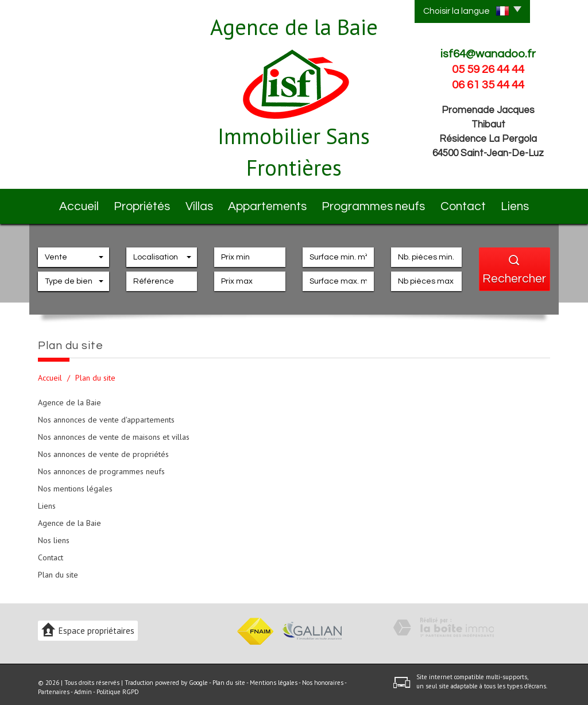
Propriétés (139, 203)
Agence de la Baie (69, 396)
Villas (203, 203)
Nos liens (54, 534)
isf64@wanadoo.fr (488, 54)
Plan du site (58, 568)
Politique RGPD (118, 685)
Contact (461, 203)
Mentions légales (274, 676)
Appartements (276, 203)
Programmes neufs (375, 203)
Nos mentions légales (75, 482)
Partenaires (54, 685)
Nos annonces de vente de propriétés (103, 448)
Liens (523, 203)
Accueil (69, 203)
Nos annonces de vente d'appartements (106, 413)
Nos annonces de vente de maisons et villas (114, 431)
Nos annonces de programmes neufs (101, 465)
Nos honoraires (323, 676)
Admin (83, 685)
